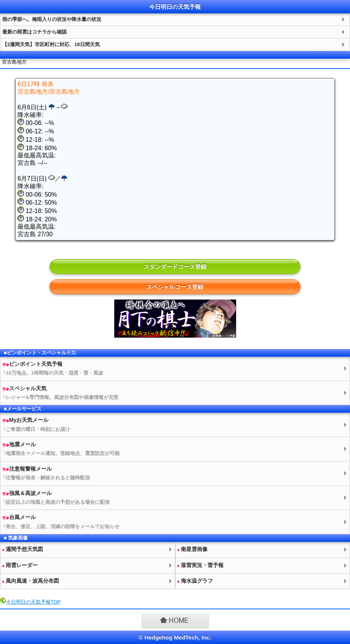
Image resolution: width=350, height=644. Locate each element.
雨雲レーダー (20, 565)
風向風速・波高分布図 (31, 581)
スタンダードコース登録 (175, 267)
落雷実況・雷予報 (201, 565)
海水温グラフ (195, 581)
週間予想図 (23, 549)
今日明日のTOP (34, 602)
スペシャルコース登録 (175, 287)
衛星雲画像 (193, 549)
